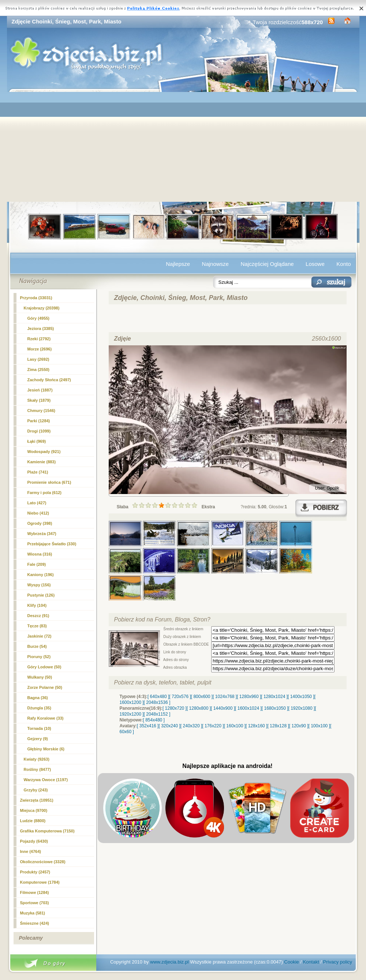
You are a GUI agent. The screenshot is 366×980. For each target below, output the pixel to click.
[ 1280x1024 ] (274, 697)
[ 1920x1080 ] (302, 708)
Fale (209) (37, 564)
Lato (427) (37, 503)
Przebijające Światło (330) (52, 544)
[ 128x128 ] (278, 726)
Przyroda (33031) (36, 298)
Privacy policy (338, 962)
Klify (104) (37, 605)
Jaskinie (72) (40, 636)
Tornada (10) (39, 728)
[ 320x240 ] (169, 726)
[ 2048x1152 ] (157, 714)
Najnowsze (215, 264)
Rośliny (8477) (38, 769)
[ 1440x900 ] (223, 708)
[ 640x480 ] (158, 697)
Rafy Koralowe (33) (46, 718)
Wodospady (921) (44, 452)
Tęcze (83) (37, 626)
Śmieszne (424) (35, 923)
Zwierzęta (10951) (37, 800)
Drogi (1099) (39, 431)
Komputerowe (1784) (40, 882)
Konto (343, 264)
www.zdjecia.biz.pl (169, 962)
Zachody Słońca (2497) (49, 380)
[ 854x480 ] (154, 720)
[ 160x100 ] (235, 726)
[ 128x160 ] (256, 726)
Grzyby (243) (36, 790)
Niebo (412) (38, 513)
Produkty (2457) (35, 872)
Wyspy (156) (39, 585)
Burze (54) (37, 646)
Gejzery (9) (38, 739)
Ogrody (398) (40, 523)
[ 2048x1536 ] (157, 702)
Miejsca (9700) (34, 810)
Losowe (315, 264)
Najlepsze (178, 264)
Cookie (291, 962)
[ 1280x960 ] (249, 697)
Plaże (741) (38, 472)
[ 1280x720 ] (175, 708)
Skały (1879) (39, 400)
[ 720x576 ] (180, 697)
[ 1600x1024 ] (248, 708)
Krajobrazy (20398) (42, 308)
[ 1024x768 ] (225, 697)
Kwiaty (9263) (37, 759)
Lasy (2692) (38, 359)
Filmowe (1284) (35, 892)
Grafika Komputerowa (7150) (47, 831)
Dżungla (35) (39, 708)
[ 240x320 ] (191, 726)
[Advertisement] (183, 147)
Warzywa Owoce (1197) (46, 780)
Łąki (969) (37, 441)
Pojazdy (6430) (34, 841)
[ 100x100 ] (319, 726)
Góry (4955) (39, 318)
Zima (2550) (39, 370)
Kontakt (311, 962)
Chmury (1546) (41, 411)
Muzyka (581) (33, 913)
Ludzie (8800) (33, 821)
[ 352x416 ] (148, 726)
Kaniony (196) (41, 575)
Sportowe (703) (35, 903)
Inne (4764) (31, 851)
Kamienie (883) (42, 462)
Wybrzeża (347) (42, 534)
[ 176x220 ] (213, 726)
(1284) (39, 421)
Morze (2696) (40, 349)
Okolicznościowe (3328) (43, 862)
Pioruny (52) (39, 657)
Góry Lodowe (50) (44, 667)
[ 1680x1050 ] (275, 708)
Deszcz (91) (38, 616)
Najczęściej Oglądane (267, 264)
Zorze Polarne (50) (45, 687)
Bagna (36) (38, 698)
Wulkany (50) (40, 677)
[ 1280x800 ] (199, 708)
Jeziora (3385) (41, 328)
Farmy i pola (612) (45, 493)
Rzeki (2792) (39, 339)
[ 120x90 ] (299, 726)
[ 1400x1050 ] (301, 697)
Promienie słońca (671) (49, 482)
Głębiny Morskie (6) (46, 749)
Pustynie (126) (41, 595)
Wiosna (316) (40, 554)
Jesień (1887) (40, 390)
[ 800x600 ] (202, 697)
